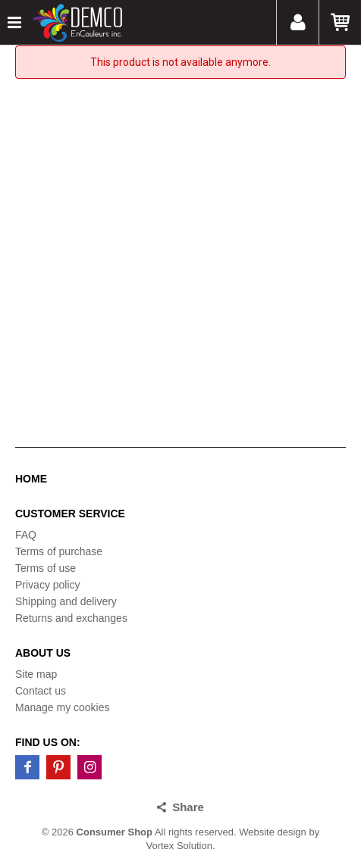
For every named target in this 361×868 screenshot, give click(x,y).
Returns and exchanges (71, 618)
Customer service (70, 514)
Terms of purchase (59, 551)
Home (31, 479)
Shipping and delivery (66, 601)
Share (188, 807)
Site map (36, 674)
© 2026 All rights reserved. (139, 832)
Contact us (41, 691)
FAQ (26, 535)
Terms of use (46, 568)
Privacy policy (48, 585)
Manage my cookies (63, 707)
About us (43, 653)
